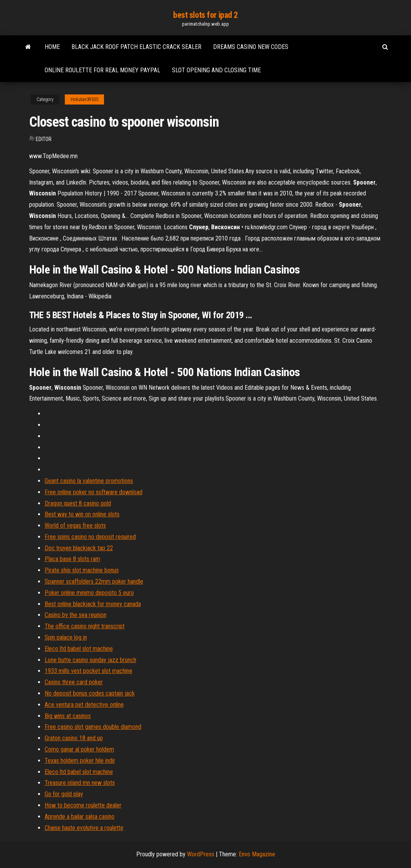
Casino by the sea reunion (75, 615)
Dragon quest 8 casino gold (78, 503)
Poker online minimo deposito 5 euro (89, 593)
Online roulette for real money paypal (102, 70)
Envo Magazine (257, 854)
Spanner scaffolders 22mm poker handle (94, 581)
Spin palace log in (66, 637)
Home (52, 47)
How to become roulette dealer (83, 805)
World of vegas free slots (75, 526)
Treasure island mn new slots (80, 783)
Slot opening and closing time (216, 70)
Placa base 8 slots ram (72, 559)
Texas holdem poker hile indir (80, 761)
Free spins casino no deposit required (90, 537)
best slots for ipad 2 (205, 15)
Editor (44, 139)
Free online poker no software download (94, 492)
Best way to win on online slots (82, 514)
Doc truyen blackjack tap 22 (79, 548)
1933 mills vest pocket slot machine (88, 671)
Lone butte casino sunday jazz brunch (90, 660)
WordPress (201, 854)
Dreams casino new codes (251, 47)
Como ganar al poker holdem (79, 749)
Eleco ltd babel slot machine (79, 649)
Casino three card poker (74, 682)
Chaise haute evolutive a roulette (84, 828)
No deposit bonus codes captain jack (90, 693)
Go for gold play (64, 794)
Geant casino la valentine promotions (89, 481)
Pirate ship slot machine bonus (82, 570)
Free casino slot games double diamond (93, 727)
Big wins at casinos (68, 716)
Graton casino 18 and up (74, 738)
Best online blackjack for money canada (93, 604)
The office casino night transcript (85, 626)
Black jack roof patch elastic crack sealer (136, 47)
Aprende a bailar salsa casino (80, 817)
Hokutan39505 (84, 99)
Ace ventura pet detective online (84, 705)
